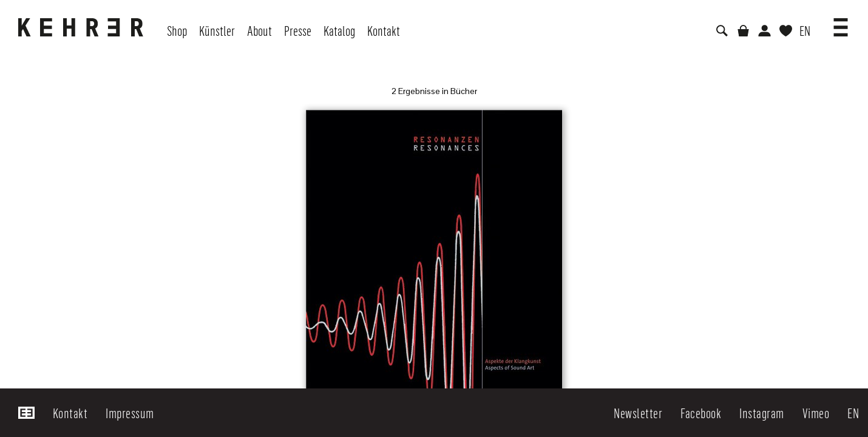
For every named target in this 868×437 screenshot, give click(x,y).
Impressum (130, 413)
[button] (841, 23)
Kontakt (70, 413)
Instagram (762, 413)
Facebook (701, 413)
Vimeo (816, 413)
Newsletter (638, 413)
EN (805, 30)
